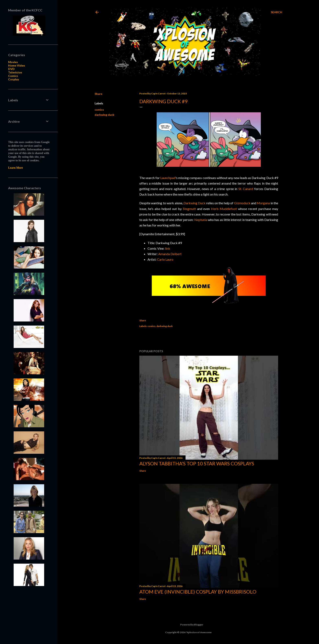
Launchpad (168, 178)
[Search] (276, 12)
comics (99, 110)
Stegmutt (189, 209)
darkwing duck (104, 115)
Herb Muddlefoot (224, 209)
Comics (13, 76)
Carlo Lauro (165, 259)
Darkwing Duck (194, 203)
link (168, 248)
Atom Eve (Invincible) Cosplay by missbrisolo (198, 592)
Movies (13, 62)
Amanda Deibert (170, 254)
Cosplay (14, 79)
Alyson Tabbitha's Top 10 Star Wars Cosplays (197, 463)
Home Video (17, 65)
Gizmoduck (242, 203)
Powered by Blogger (188, 625)
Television (15, 72)
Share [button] (98, 94)
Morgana (263, 203)
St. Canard (246, 189)
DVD (11, 69)
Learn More (15, 168)
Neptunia (201, 220)
